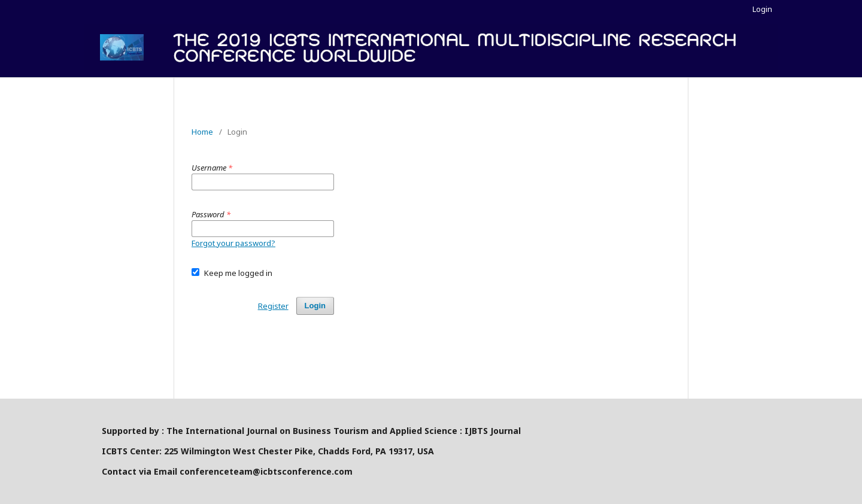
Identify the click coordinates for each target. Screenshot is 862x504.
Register (273, 306)
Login (762, 9)
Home (202, 132)
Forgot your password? (233, 243)
